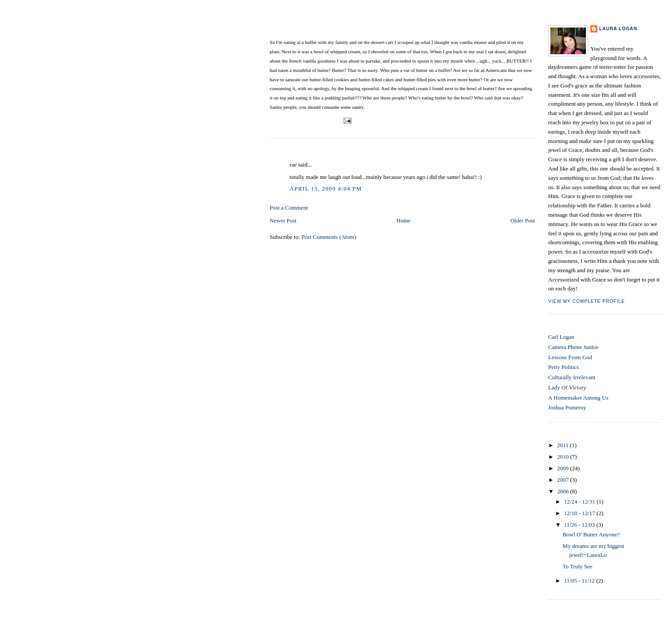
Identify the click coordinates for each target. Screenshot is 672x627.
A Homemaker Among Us (578, 398)
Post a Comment (289, 208)
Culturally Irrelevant (572, 377)
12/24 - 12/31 (580, 502)
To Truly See (578, 566)
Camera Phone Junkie (573, 347)
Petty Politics (563, 367)
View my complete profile (587, 301)
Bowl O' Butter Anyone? (310, 30)
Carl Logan (561, 337)
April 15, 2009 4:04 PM (326, 188)
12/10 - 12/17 (580, 513)
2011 (563, 445)
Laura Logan (618, 29)
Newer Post (283, 220)
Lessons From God (570, 357)
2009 (563, 468)
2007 (563, 480)
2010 (563, 457)
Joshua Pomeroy (567, 407)
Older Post (523, 220)
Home (403, 220)
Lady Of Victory (567, 387)
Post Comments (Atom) (329, 237)
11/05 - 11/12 (580, 581)
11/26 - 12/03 (580, 525)
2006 (563, 491)
